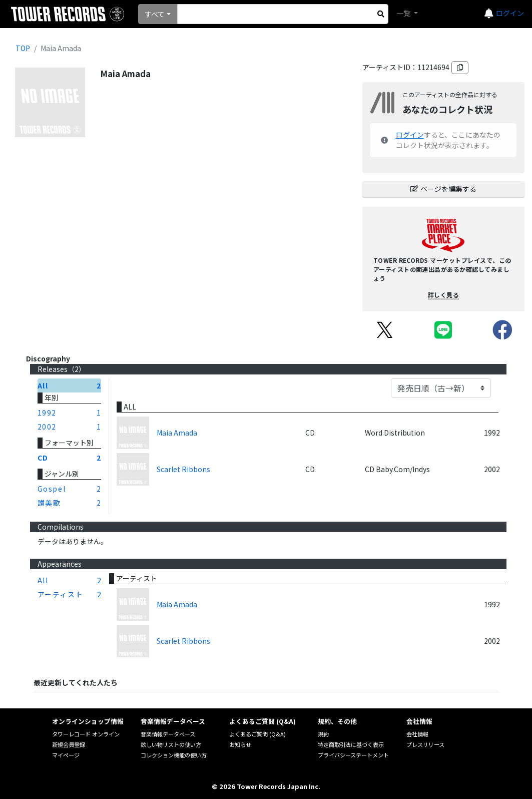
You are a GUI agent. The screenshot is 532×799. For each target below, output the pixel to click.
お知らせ (240, 744)
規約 (323, 734)
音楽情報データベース (168, 734)
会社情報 (417, 734)
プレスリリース (425, 744)
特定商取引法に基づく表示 (351, 744)
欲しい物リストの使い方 (171, 744)
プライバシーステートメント (353, 755)
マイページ (66, 755)
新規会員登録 (69, 744)
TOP (23, 48)
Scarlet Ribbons (183, 469)
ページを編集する (443, 189)
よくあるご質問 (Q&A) (257, 734)
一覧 (404, 13)
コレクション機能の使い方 (174, 755)
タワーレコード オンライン (86, 734)
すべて (155, 14)
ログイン (510, 13)
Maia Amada (177, 433)
